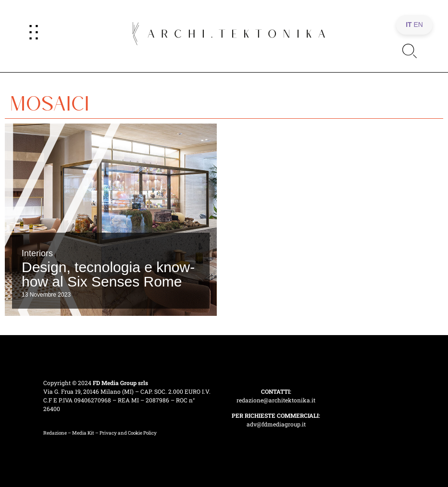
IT (409, 25)
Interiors (37, 253)
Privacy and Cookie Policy (128, 433)
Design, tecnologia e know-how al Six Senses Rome (108, 274)
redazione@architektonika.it (276, 400)
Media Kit (83, 433)
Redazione (55, 433)
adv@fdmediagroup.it (276, 424)
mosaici (50, 100)
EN (418, 25)
